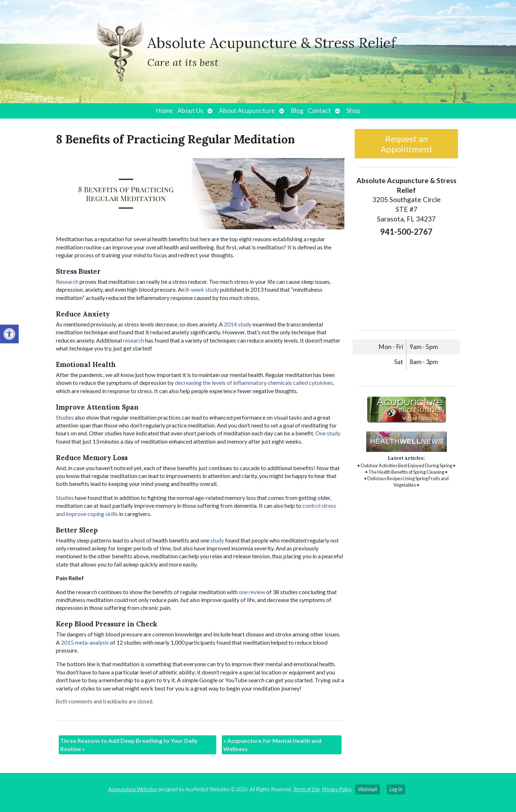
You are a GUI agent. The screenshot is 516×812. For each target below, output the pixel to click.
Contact (319, 111)
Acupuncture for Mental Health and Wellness (272, 744)
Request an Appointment (407, 144)
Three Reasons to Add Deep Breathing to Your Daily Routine (129, 744)
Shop (353, 111)
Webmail (367, 789)
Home (164, 111)
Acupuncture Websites (133, 789)
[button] (9, 334)
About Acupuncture (247, 111)
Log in (396, 789)
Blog (297, 111)
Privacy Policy (337, 789)
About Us (190, 111)
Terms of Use (307, 789)
